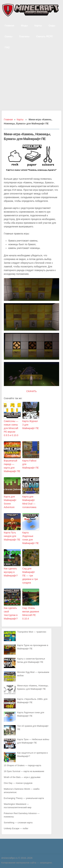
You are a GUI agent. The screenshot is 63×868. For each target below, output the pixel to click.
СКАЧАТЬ (31, 391)
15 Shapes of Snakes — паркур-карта (23, 765)
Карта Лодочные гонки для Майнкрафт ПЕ (31, 538)
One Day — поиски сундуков (18, 783)
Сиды (52, 25)
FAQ (7, 47)
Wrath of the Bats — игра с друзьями (22, 777)
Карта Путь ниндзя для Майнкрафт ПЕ (12, 536)
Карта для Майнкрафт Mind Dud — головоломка (29, 502)
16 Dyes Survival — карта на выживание (24, 771)
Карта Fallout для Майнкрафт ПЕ (31, 464)
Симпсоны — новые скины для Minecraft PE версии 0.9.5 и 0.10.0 (11, 428)
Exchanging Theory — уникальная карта (24, 798)
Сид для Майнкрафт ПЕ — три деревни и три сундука (30, 576)
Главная (9, 25)
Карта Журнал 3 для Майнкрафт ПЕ (31, 425)
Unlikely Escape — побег (16, 828)
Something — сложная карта (18, 823)
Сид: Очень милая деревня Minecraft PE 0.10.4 (31, 613)
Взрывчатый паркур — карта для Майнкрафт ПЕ (12, 466)
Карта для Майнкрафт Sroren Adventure (10, 502)
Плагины (24, 36)
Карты (38, 25)
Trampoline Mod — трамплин (32, 632)
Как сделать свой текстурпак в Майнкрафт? (11, 613)
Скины (9, 36)
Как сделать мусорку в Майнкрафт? (11, 572)
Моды (24, 25)
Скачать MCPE (44, 36)
